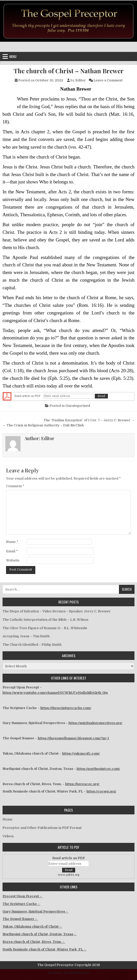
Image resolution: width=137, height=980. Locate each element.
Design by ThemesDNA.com (69, 973)
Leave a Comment (108, 80)
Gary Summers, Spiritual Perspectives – (36, 911)
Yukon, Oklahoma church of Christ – (32, 926)
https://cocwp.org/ (101, 791)
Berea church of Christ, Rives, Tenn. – (34, 942)
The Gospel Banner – (20, 919)
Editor (81, 80)
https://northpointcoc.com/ (98, 769)
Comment (15, 486)
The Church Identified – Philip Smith (32, 645)
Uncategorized (78, 406)
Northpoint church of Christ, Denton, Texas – (40, 934)
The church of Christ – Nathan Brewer (69, 71)
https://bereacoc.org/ (82, 784)
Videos (8, 836)
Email (12, 551)
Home (7, 819)
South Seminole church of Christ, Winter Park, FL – (45, 949)
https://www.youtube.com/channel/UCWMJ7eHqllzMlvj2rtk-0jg (55, 693)
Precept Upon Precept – (23, 896)
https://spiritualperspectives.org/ (95, 723)
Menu (13, 56)
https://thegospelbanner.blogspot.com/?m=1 (73, 738)
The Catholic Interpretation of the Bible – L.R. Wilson (45, 620)
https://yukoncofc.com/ (81, 753)
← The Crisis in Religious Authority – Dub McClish (43, 425)
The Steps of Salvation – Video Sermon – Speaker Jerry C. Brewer (57, 611)
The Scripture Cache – (21, 904)
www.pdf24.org (69, 875)
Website (13, 560)
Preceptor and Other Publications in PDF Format (42, 828)
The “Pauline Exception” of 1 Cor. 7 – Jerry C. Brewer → (89, 420)
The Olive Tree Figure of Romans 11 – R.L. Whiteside (45, 628)
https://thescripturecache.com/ (66, 708)
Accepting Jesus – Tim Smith (26, 636)
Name (12, 542)
